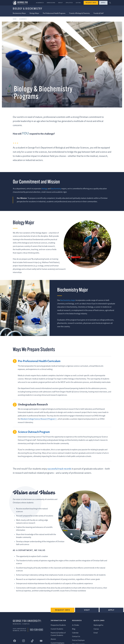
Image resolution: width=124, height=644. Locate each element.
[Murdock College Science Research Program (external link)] (39, 419)
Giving (78, 3)
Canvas (96, 629)
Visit (87, 611)
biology (45, 189)
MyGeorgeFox (98, 625)
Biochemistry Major (19, 13)
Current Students (57, 629)
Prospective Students (58, 625)
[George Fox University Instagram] (24, 641)
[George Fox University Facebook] (15, 641)
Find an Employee (78, 640)
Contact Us (76, 637)
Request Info (91, 3)
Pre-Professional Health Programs (54, 13)
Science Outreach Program (34, 432)
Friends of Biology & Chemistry (80, 13)
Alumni (53, 639)
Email (96, 633)
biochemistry (56, 189)
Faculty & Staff (99, 13)
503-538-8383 (36, 630)
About (60, 3)
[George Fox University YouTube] (41, 641)
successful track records (59, 469)
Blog (74, 629)
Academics (40, 3)
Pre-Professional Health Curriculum (39, 361)
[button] (110, 3)
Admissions (51, 3)
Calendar (75, 633)
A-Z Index (76, 625)
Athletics (69, 3)
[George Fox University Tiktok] (32, 641)
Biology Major (34, 13)
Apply (103, 3)
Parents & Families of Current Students (58, 634)
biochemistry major (68, 300)
